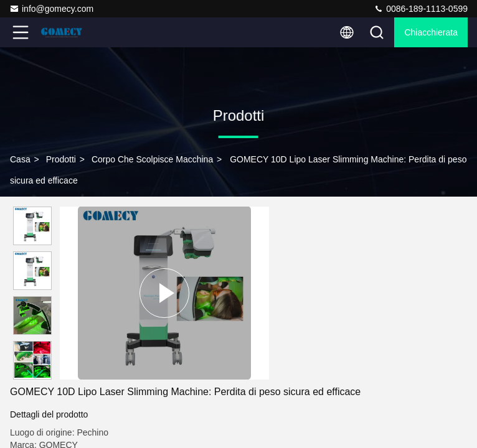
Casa (20, 159)
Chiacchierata (431, 32)
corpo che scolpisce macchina (152, 159)
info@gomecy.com (51, 9)
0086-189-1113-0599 (421, 9)
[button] (35, 374)
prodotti (61, 159)
